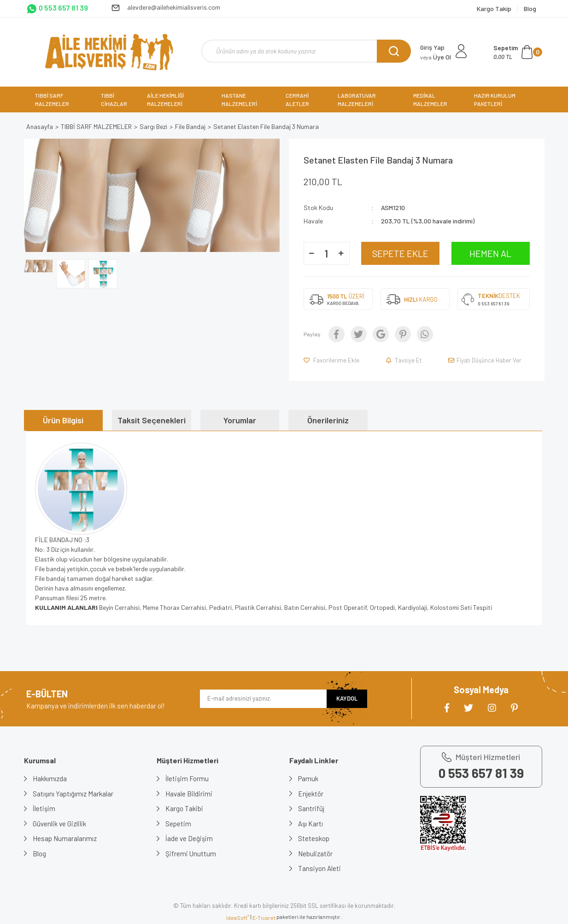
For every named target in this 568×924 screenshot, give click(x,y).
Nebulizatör (316, 854)
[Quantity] (327, 253)
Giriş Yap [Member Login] (432, 47)
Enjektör (311, 794)
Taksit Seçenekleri (152, 420)
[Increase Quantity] (341, 253)
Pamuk (309, 778)
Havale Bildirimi (189, 794)
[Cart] (518, 52)
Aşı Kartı (311, 824)
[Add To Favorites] (332, 360)
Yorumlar (240, 420)
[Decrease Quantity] (312, 253)
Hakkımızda (50, 778)
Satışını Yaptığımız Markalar (73, 794)
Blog (40, 854)
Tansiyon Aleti (320, 868)
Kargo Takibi (185, 808)
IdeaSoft (238, 918)
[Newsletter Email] (263, 699)
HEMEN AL (490, 253)
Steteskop (314, 838)
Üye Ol (436, 57)
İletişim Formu (187, 778)
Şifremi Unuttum (191, 854)
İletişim (44, 808)
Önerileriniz (328, 420)
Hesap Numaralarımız (65, 838)
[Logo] (109, 52)
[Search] (306, 51)
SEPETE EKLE (400, 253)
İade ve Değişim (190, 838)
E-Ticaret (264, 918)
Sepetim (179, 824)
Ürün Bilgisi (63, 420)
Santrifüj (312, 808)
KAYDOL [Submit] (347, 698)
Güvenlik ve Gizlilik (60, 824)
